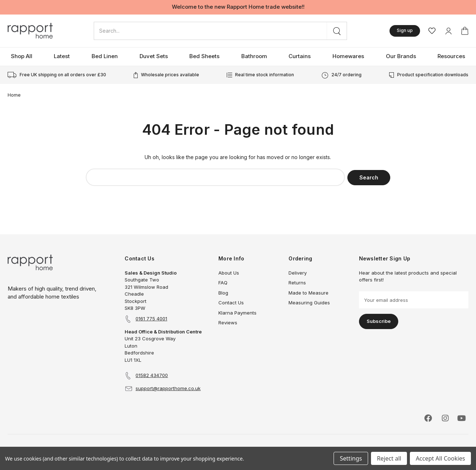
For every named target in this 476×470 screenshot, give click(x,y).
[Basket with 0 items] (465, 31)
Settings (351, 458)
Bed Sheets (204, 56)
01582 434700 (152, 375)
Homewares (348, 56)
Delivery (298, 273)
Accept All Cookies (440, 458)
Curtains (300, 56)
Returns (297, 283)
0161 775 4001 (151, 319)
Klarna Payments (237, 313)
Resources (451, 56)
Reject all (389, 458)
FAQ (223, 283)
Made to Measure (308, 293)
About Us (229, 273)
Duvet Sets (154, 56)
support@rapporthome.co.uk (168, 388)
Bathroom (254, 56)
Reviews (228, 323)
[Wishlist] (432, 31)
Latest (62, 56)
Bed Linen (105, 56)
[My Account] (448, 31)
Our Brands (401, 56)
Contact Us (231, 303)
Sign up (405, 30)
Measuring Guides (309, 303)
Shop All (22, 56)
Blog (223, 293)
